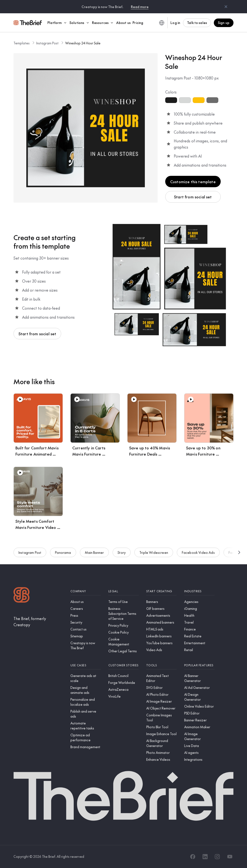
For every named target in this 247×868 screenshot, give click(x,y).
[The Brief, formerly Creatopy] (38, 622)
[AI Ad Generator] (199, 688)
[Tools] (161, 665)
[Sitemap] (86, 636)
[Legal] (123, 591)
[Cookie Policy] (123, 632)
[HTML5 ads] (161, 629)
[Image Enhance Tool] (161, 734)
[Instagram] (217, 857)
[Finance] (199, 629)
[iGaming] (199, 609)
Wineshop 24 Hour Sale (83, 43)
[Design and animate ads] (86, 690)
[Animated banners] (161, 622)
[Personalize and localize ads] (86, 702)
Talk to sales (197, 23)
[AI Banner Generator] (199, 678)
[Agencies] (199, 602)
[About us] (86, 602)
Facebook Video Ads (198, 555)
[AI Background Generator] (161, 743)
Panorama (63, 555)
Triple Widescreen (154, 555)
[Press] (86, 615)
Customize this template (193, 182)
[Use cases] (86, 665)
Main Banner (94, 555)
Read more (140, 7)
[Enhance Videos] (161, 759)
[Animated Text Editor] (161, 678)
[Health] (199, 615)
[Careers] (86, 609)
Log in (175, 23)
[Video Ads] (161, 650)
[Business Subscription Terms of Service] (123, 614)
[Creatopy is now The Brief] (86, 645)
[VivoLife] (123, 696)
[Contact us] (86, 629)
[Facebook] (193, 857)
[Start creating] (161, 591)
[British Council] (123, 676)
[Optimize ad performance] (86, 737)
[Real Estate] (199, 636)
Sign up (224, 23)
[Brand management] (86, 747)
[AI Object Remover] (161, 708)
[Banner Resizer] (199, 720)
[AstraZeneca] (123, 689)
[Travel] (199, 622)
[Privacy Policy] (123, 625)
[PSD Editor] (199, 713)
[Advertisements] (161, 615)
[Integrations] (199, 759)
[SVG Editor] (161, 688)
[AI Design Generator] (199, 697)
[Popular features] (199, 665)
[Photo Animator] (161, 753)
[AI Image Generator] (199, 736)
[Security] (86, 622)
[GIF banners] (161, 609)
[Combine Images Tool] (161, 718)
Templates (22, 43)
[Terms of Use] (123, 602)
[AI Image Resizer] (161, 701)
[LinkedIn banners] (161, 636)
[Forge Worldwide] (123, 683)
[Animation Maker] (199, 727)
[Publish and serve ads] (86, 714)
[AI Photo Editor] (161, 694)
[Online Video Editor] (199, 706)
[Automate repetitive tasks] (86, 726)
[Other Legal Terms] (123, 651)
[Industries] (199, 591)
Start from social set (193, 197)
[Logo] (22, 595)
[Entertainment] (199, 643)
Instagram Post (47, 43)
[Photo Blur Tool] (161, 727)
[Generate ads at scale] (86, 678)
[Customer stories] (123, 665)
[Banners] (161, 602)
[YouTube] (230, 857)
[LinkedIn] (205, 857)
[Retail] (199, 650)
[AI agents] (199, 753)
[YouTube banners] (161, 643)
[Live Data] (199, 746)
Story (122, 555)
